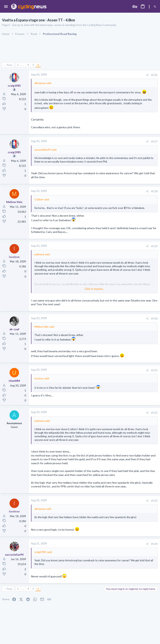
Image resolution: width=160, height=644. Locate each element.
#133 (154, 501)
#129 (154, 246)
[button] (6, 7)
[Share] (147, 75)
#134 (154, 544)
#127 (154, 142)
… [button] (23, 65)
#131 (154, 370)
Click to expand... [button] (94, 289)
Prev (9, 65)
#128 (154, 191)
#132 (154, 413)
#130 (154, 319)
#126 (154, 75)
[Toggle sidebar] (149, 7)
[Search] (155, 7)
